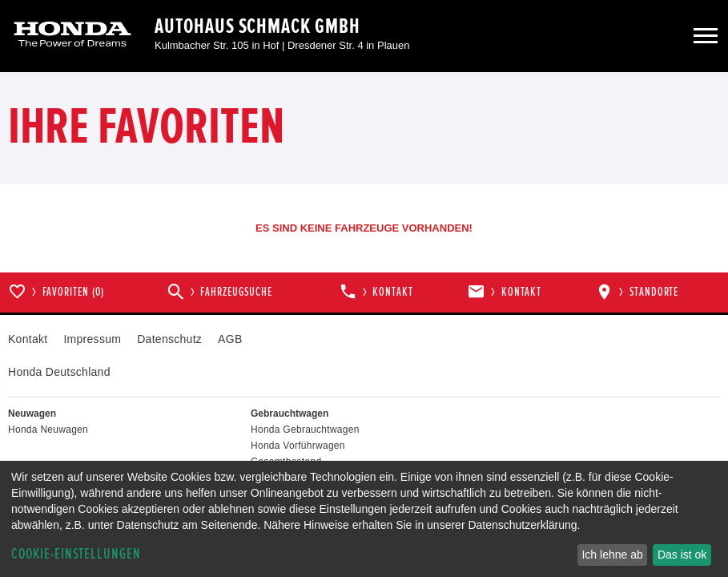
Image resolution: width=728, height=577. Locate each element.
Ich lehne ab (612, 555)
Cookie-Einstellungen (76, 554)
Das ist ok (682, 555)
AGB (230, 339)
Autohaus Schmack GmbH (257, 26)
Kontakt (28, 339)
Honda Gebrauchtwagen (305, 430)
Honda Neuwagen (48, 430)
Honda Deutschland (59, 372)
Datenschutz (169, 339)
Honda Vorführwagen (298, 446)
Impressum (92, 339)
